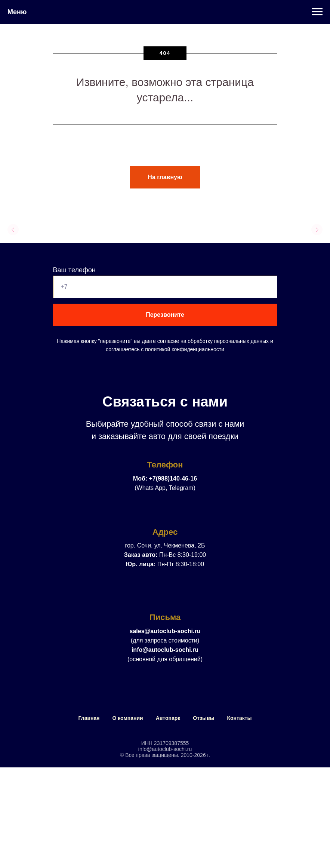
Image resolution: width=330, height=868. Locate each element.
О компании (127, 718)
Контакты (239, 718)
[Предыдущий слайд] (13, 230)
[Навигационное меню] (317, 12)
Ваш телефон (74, 270)
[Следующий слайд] (317, 230)
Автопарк (168, 718)
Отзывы (203, 718)
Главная (89, 718)
